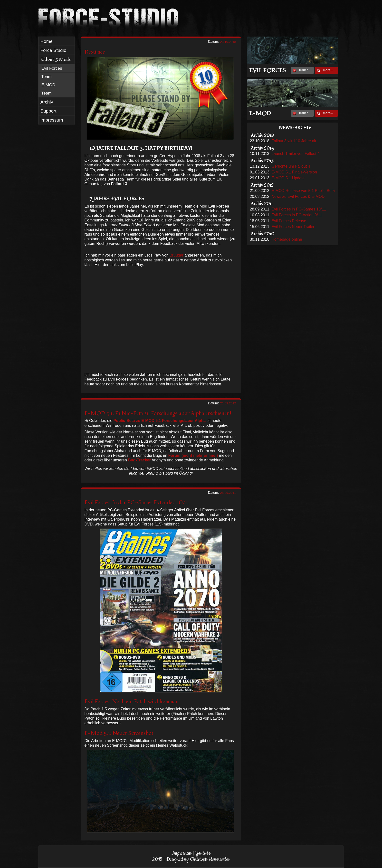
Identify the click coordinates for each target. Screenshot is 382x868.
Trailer (300, 70)
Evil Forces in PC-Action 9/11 (297, 215)
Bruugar (177, 255)
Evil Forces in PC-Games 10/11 (299, 209)
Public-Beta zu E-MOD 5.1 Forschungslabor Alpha (160, 421)
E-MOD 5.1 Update (288, 178)
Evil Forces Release (289, 221)
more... (325, 70)
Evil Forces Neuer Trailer (293, 227)
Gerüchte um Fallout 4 (291, 166)
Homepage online (287, 239)
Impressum (181, 853)
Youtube (203, 853)
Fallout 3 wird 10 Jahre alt (294, 141)
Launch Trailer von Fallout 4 (295, 154)
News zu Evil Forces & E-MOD (298, 196)
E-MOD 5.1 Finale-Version (294, 172)
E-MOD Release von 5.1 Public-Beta (303, 191)
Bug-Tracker (139, 460)
